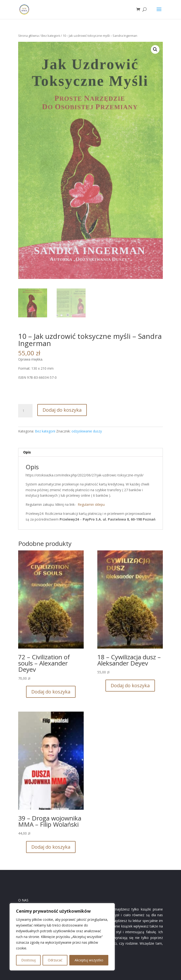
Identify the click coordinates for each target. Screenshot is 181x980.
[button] (155, 49)
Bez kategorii (51, 36)
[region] (62, 937)
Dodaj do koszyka (62, 410)
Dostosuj (28, 960)
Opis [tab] (27, 452)
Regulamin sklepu (91, 504)
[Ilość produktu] (25, 411)
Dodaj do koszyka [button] (51, 692)
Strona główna (28, 36)
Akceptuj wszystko (89, 960)
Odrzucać (55, 960)
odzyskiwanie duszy (87, 431)
